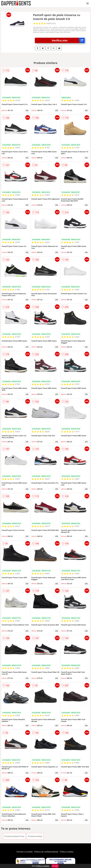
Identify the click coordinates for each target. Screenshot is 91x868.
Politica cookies (67, 852)
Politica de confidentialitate (46, 852)
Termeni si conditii (25, 852)
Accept (55, 866)
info (27, 110)
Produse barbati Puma (14, 836)
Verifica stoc (68, 40)
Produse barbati (35, 836)
